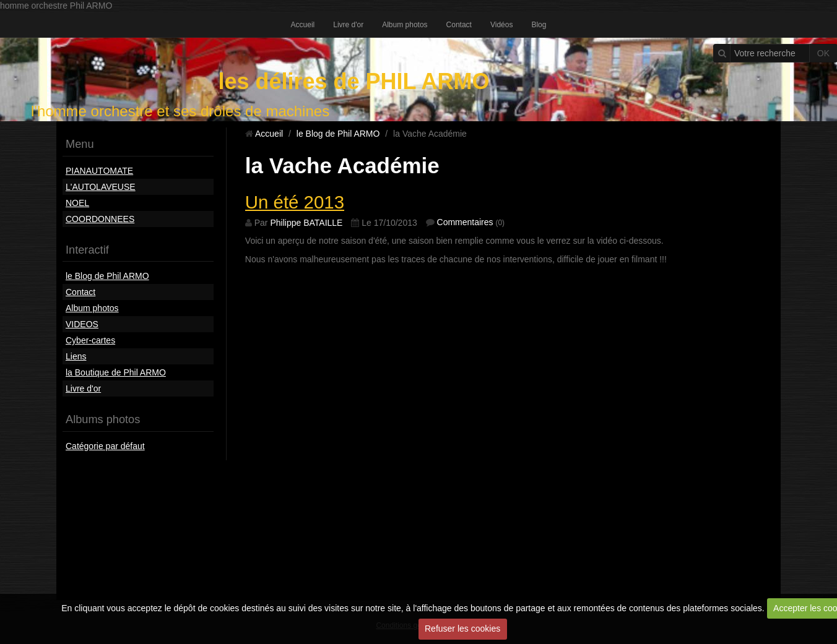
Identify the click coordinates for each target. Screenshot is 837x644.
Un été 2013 (295, 202)
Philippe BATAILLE (306, 223)
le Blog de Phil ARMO (107, 276)
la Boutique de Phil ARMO (116, 372)
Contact (459, 25)
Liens (76, 356)
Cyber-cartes (90, 340)
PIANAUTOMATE (99, 171)
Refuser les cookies (462, 629)
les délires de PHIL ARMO (353, 81)
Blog (539, 25)
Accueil (303, 25)
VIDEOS (82, 324)
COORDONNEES (100, 219)
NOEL (77, 203)
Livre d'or (348, 25)
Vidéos (501, 25)
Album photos (405, 25)
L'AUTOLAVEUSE (101, 187)
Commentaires (465, 222)
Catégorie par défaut (105, 446)
